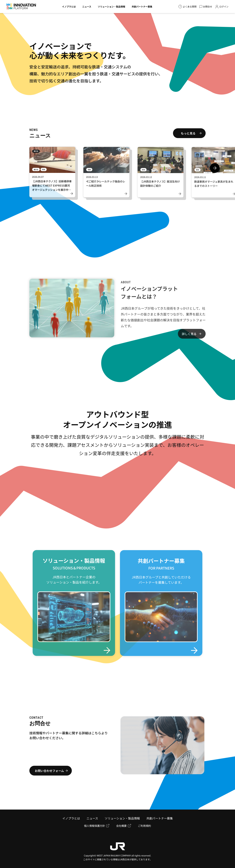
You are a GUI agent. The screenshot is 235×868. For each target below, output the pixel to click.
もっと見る (188, 133)
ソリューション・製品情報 (122, 818)
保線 (89, 173)
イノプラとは (71, 818)
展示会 (36, 154)
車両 (44, 173)
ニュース (92, 818)
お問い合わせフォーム (49, 771)
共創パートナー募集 (160, 818)
